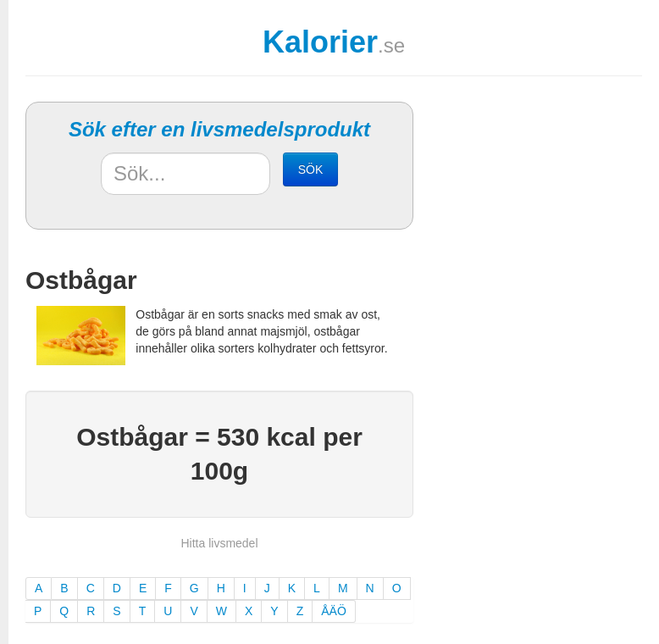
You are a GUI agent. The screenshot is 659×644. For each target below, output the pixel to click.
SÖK (311, 169)
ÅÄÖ (334, 611)
